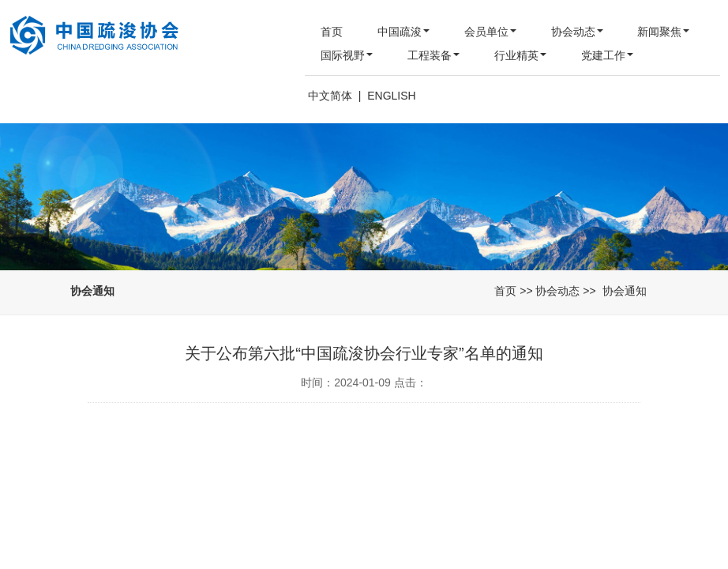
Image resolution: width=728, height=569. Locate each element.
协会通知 (625, 291)
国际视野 (347, 55)
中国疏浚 (403, 32)
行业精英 (520, 55)
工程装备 (433, 55)
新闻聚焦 (663, 32)
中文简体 (330, 96)
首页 (332, 32)
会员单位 (490, 32)
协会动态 (577, 32)
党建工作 (607, 55)
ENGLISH (391, 96)
